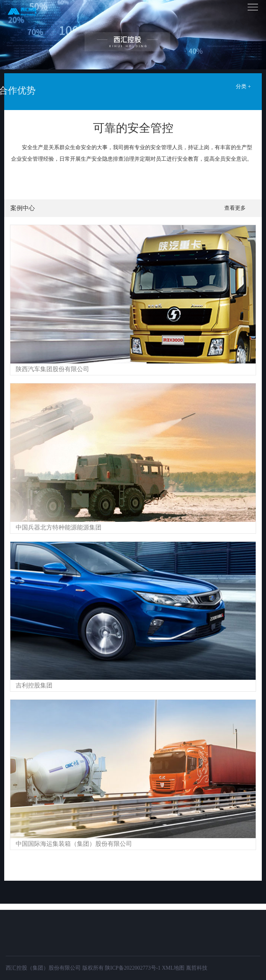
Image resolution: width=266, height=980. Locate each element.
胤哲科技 (197, 968)
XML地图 (173, 968)
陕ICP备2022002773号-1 (133, 968)
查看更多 (235, 208)
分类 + (243, 86)
